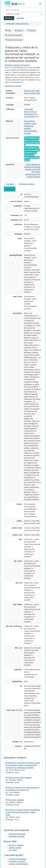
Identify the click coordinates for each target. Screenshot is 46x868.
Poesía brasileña (30, 131)
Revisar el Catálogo (16, 845)
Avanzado (20, 18)
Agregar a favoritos (15, 35)
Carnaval (27, 133)
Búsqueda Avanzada (16, 836)
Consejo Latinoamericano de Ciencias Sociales (33, 174)
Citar (9, 30)
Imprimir (20, 30)
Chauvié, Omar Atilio (32, 91)
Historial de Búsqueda (17, 834)
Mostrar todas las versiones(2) (17, 65)
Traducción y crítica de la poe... (17, 24)
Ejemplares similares (27, 184)
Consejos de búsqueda (17, 859)
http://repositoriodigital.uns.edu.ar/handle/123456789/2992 (32, 142)
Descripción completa (13, 86)
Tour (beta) (13, 850)
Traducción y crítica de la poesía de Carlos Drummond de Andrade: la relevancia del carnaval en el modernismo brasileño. (23, 765)
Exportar (32, 30)
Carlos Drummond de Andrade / (20, 778)
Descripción (10, 184)
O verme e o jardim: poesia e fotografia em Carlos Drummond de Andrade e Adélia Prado (23, 812)
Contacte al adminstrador (18, 864)
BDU (7, 4)
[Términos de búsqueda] (23, 10)
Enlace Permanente (15, 40)
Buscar (9, 18)
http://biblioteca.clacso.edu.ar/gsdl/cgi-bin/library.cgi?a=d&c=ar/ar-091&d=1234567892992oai (32, 154)
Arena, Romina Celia (32, 93)
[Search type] (23, 14)
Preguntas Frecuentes (17, 861)
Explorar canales (15, 848)
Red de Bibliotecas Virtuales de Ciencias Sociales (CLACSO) (32, 167)
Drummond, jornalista (16, 800)
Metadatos (10, 189)
